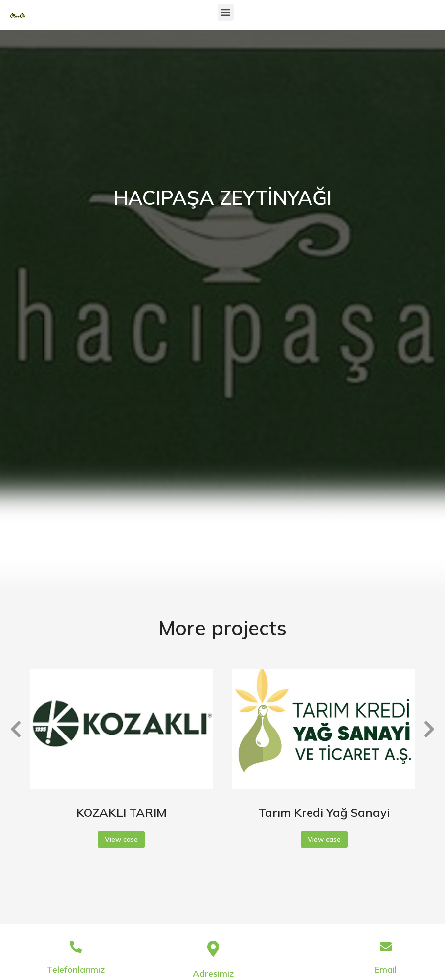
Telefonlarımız (76, 969)
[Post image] (121, 729)
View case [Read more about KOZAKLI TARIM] (121, 839)
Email (385, 969)
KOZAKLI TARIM (121, 812)
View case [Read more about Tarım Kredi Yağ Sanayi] (324, 839)
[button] (226, 13)
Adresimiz (213, 973)
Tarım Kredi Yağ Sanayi (324, 812)
